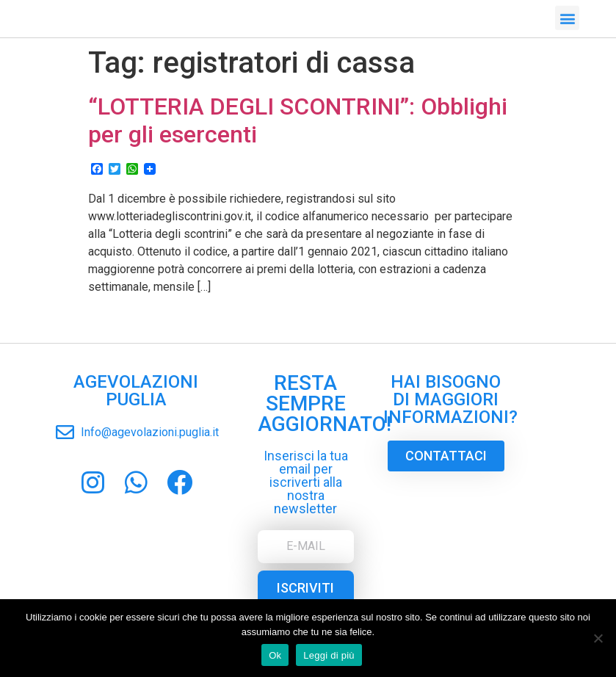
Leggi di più (329, 655)
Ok (275, 655)
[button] (567, 16)
